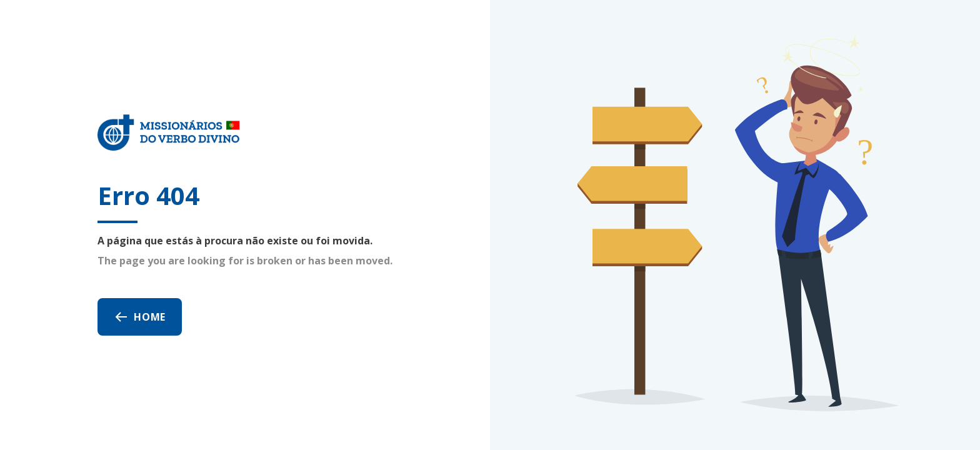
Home (140, 317)
